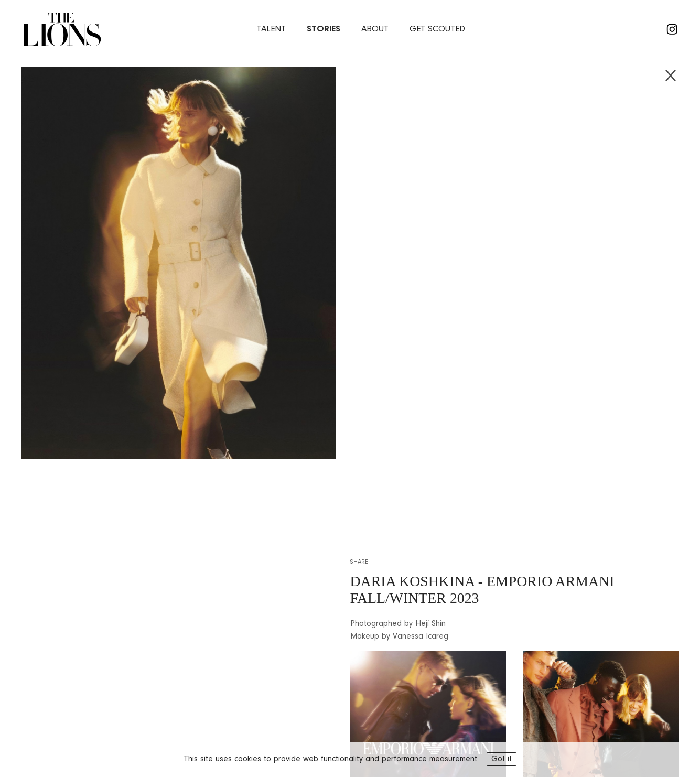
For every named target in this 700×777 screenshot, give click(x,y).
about (375, 29)
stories (324, 29)
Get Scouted (437, 29)
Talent (271, 29)
